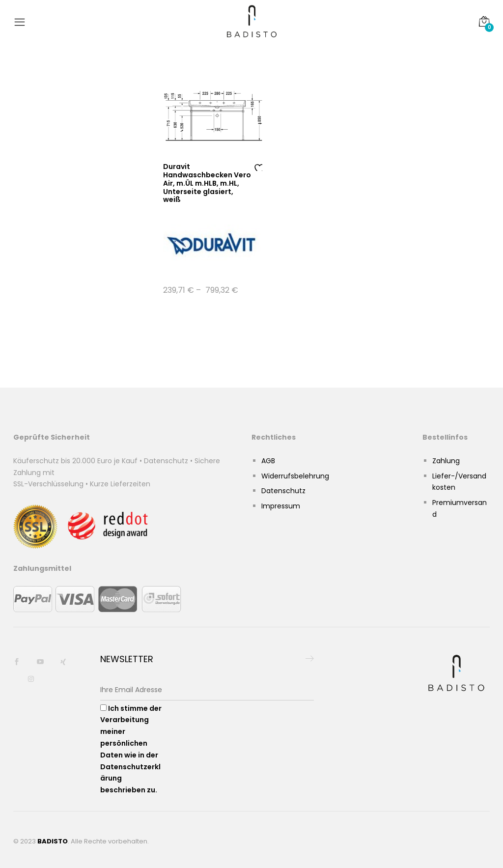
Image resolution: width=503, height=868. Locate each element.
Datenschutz (283, 491)
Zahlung (446, 461)
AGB (268, 461)
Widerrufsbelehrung (295, 476)
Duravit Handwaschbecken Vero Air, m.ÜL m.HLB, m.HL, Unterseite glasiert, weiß (207, 183)
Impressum (281, 506)
